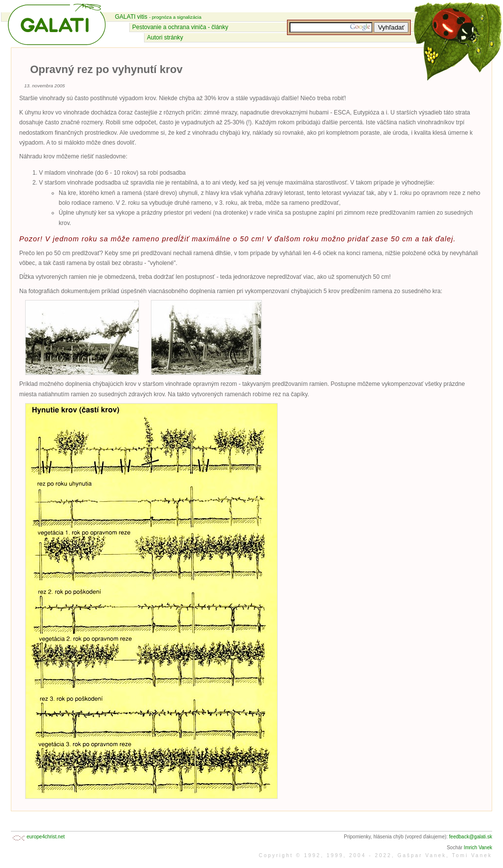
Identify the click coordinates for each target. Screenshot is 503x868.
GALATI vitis (158, 17)
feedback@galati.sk (471, 837)
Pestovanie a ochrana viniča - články (180, 27)
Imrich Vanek (478, 848)
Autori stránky (165, 38)
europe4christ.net (46, 837)
